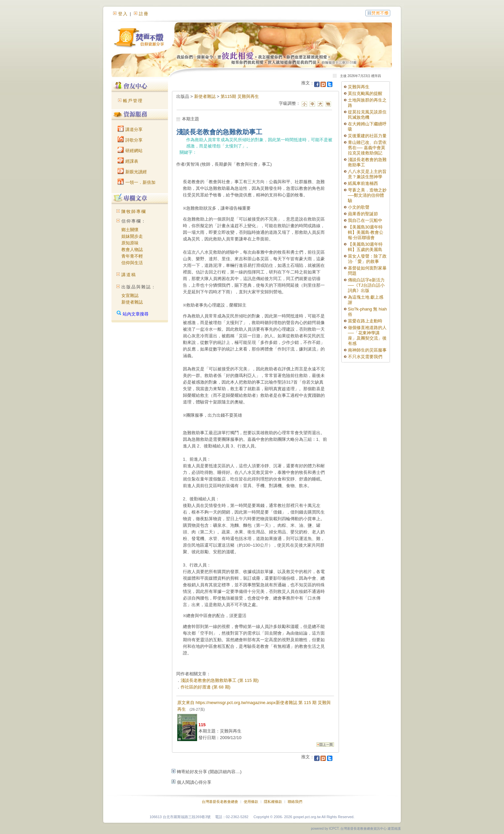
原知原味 (130, 243)
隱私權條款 (273, 802)
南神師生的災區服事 (367, 350)
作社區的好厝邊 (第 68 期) (206, 687)
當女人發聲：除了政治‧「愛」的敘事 (367, 259)
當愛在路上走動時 (365, 321)
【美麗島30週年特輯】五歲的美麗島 (365, 247)
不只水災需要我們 (365, 357)
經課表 (128, 161)
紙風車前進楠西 (363, 183)
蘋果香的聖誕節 (363, 214)
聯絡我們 (295, 802)
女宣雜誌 (130, 295)
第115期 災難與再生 (240, 96)
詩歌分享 (130, 140)
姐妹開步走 (132, 236)
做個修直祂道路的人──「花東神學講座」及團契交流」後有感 (367, 335)
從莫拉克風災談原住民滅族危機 (367, 115)
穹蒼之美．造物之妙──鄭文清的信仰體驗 (367, 195)
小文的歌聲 (359, 207)
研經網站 (130, 151)
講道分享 (130, 129)
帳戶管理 (133, 101)
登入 (123, 14)
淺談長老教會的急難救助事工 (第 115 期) (220, 680)
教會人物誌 (132, 250)
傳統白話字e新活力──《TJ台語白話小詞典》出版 (366, 285)
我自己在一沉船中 (365, 220)
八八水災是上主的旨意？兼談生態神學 (367, 174)
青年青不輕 (132, 256)
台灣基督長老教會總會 (220, 802)
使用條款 (251, 802)
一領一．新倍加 (136, 182)
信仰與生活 (132, 263)
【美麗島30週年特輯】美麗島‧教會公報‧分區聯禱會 (366, 232)
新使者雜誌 (132, 302)
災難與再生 (359, 87)
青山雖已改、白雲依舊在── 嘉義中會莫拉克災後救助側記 (367, 148)
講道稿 (129, 275)
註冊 (144, 14)
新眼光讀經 (132, 172)
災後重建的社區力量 (367, 136)
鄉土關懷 (130, 230)
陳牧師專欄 (134, 211)
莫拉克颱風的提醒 (365, 93)
